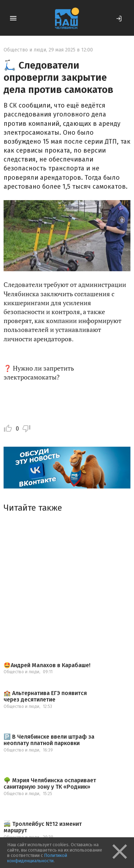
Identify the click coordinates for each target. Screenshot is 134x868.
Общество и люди (25, 50)
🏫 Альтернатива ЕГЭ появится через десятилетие (45, 696)
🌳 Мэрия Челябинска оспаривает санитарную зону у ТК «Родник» (50, 783)
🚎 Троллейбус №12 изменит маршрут (43, 827)
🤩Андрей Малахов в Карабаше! (47, 665)
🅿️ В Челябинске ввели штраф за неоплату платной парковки (49, 740)
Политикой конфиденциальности (37, 858)
